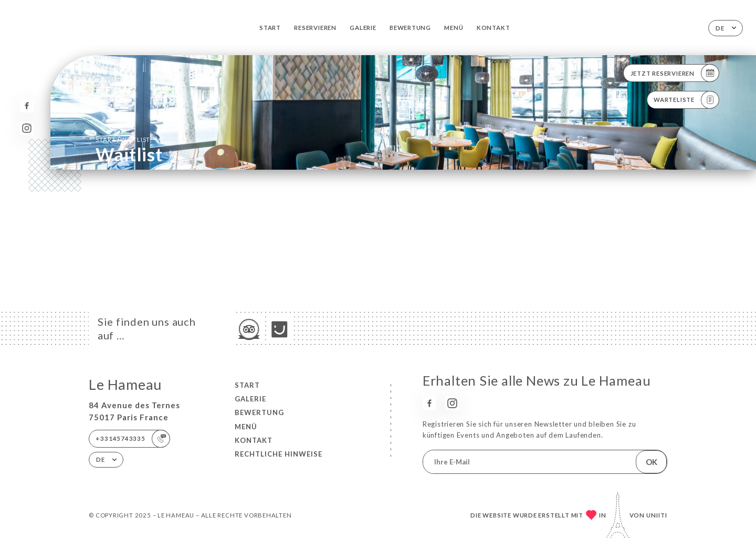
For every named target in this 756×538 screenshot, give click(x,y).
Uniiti (657, 515)
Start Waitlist (123, 139)
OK (652, 462)
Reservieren (315, 28)
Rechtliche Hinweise (279, 454)
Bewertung (410, 28)
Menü (454, 28)
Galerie (363, 28)
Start (270, 28)
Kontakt (493, 28)
